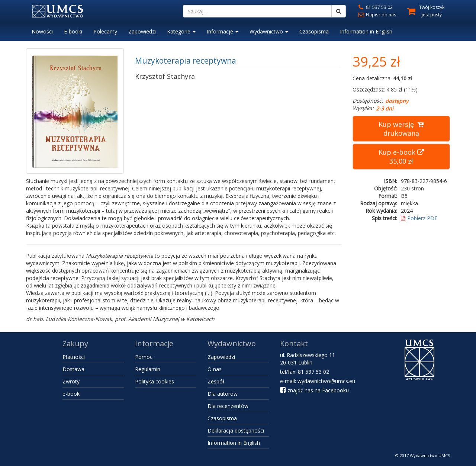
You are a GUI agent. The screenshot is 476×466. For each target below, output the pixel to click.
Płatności (74, 357)
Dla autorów (223, 394)
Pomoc (144, 357)
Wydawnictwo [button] (269, 31)
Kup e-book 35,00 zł (401, 157)
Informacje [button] (223, 31)
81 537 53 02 (375, 7)
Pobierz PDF (419, 218)
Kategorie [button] (181, 31)
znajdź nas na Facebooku (314, 390)
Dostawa (73, 369)
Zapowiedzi (142, 31)
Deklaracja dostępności (236, 430)
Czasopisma (314, 31)
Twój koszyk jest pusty (432, 11)
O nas (215, 369)
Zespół (216, 381)
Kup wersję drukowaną (401, 129)
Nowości (42, 31)
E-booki (73, 31)
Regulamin (148, 369)
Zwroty (71, 381)
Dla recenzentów (228, 406)
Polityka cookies (155, 381)
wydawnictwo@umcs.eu (326, 381)
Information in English (366, 31)
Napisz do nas (377, 15)
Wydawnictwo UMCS (430, 455)
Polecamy (105, 31)
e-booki (72, 394)
